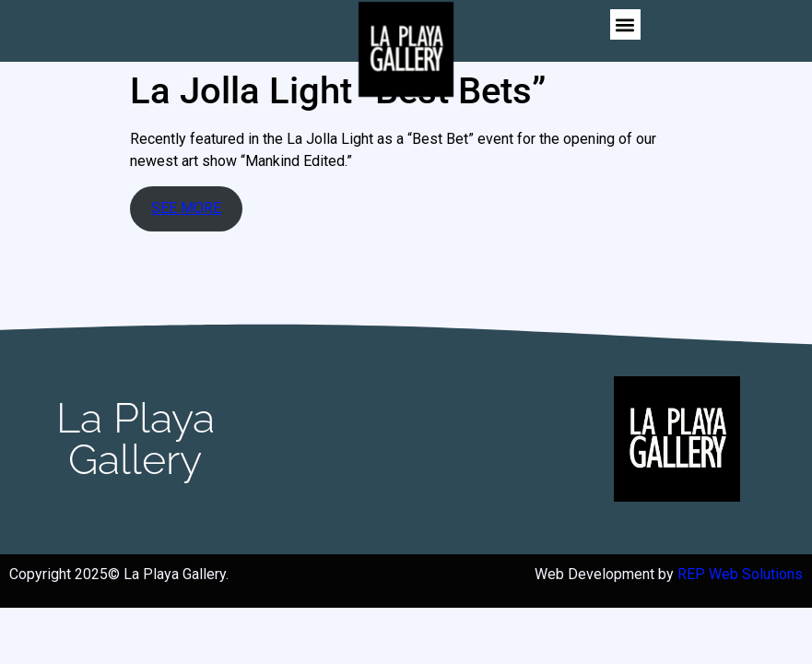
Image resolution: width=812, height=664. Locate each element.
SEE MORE (186, 208)
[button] (625, 24)
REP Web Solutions (740, 574)
